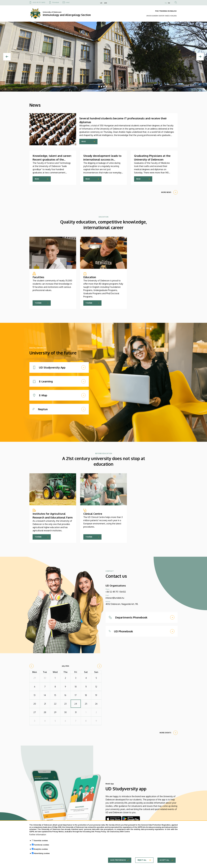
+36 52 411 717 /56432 (39, 2)
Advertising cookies (42, 855)
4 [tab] (106, 87)
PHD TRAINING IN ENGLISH (166, 11)
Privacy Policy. (101, 833)
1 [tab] (99, 87)
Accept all (164, 862)
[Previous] (7, 57)
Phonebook (56, 2)
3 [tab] (104, 87)
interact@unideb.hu (115, 598)
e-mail (68, 2)
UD (101, 3)
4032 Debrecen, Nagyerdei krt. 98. (122, 604)
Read (84, 141)
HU (166, 3)
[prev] (32, 666)
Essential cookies (41, 842)
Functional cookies (41, 846)
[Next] (200, 57)
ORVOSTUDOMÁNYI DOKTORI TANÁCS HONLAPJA (161, 16)
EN (169, 3)
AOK (106, 3)
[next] (99, 666)
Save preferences (118, 862)
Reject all (142, 862)
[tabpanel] (103, 57)
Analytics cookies (41, 851)
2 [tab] (101, 87)
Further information (38, 836)
